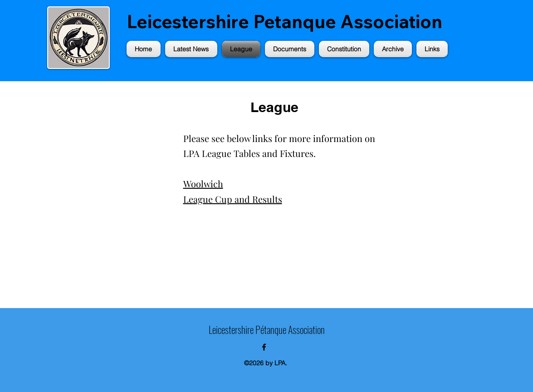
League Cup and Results (233, 199)
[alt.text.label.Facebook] (264, 347)
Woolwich (203, 184)
